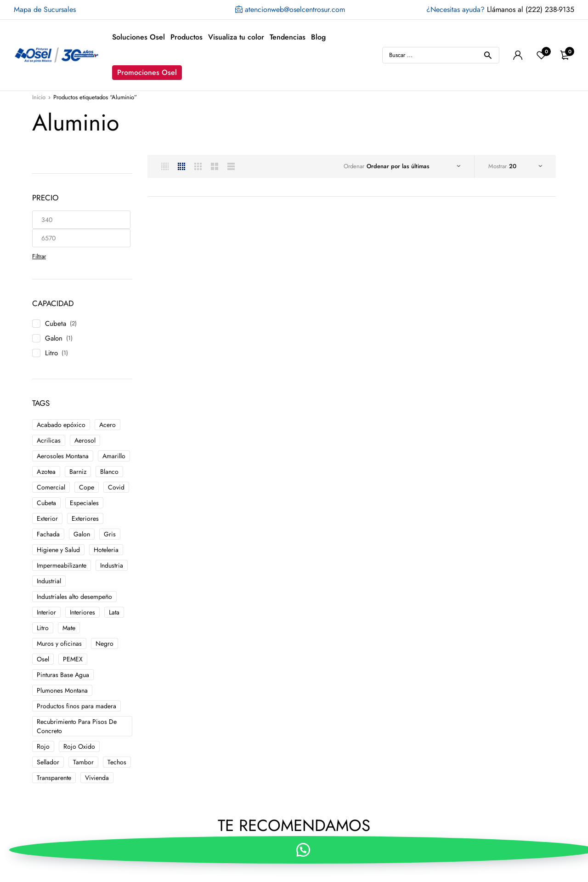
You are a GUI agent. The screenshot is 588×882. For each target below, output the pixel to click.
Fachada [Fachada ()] (48, 534)
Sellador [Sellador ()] (48, 762)
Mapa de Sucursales (45, 9)
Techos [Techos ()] (117, 762)
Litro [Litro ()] (43, 628)
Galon (54, 338)
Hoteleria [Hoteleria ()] (106, 550)
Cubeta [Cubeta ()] (46, 503)
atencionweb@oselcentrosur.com (290, 10)
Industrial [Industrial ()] (49, 581)
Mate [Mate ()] (69, 628)
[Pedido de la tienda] (413, 166)
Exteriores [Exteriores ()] (85, 518)
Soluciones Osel (139, 37)
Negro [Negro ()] (105, 643)
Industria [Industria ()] (112, 565)
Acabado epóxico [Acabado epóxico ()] (61, 425)
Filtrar (39, 256)
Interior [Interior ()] (46, 612)
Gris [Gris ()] (110, 534)
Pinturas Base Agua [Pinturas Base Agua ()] (63, 675)
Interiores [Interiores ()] (82, 612)
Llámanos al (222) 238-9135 (500, 9)
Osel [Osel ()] (43, 659)
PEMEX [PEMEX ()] (73, 659)
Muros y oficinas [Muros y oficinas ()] (59, 643)
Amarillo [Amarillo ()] (114, 456)
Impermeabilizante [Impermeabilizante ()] (62, 565)
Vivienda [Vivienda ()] (97, 778)
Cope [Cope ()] (87, 487)
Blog (318, 37)
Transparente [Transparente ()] (54, 778)
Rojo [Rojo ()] (43, 746)
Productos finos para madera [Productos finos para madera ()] (76, 706)
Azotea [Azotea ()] (46, 472)
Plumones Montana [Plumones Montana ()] (62, 690)
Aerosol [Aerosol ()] (85, 440)
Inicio (39, 97)
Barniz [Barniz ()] (78, 472)
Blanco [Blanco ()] (109, 472)
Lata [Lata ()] (114, 612)
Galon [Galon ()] (82, 534)
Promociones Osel (147, 72)
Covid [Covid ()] (116, 487)
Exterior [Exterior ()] (47, 518)
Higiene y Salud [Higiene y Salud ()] (58, 550)
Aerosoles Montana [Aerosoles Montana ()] (63, 456)
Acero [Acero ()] (107, 425)
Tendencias (288, 37)
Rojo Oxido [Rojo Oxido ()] (79, 746)
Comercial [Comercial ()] (51, 487)
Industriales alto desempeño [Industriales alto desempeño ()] (74, 597)
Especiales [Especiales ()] (84, 503)
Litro (51, 353)
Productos (187, 37)
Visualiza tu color (236, 37)
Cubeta (56, 324)
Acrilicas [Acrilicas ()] (49, 440)
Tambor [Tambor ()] (83, 762)
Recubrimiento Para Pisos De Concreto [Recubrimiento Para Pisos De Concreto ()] (77, 726)
